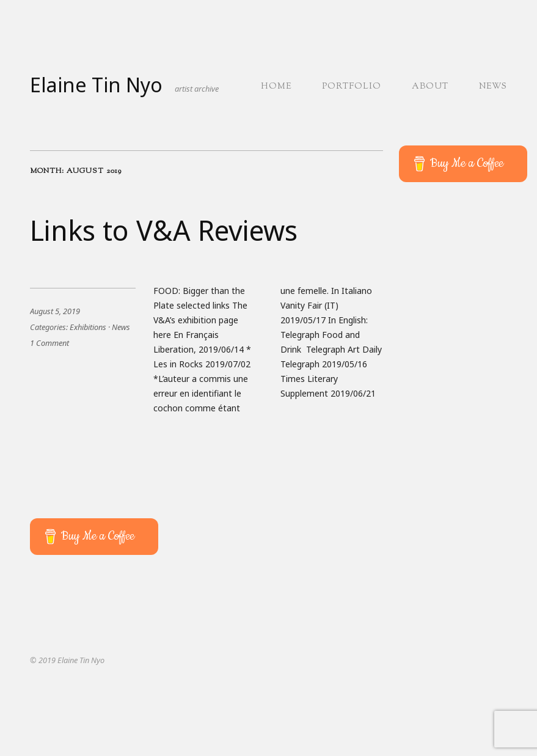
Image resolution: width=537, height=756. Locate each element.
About (430, 87)
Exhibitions (88, 327)
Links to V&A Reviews (164, 230)
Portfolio (352, 87)
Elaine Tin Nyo (96, 85)
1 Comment (49, 343)
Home (276, 87)
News (493, 87)
